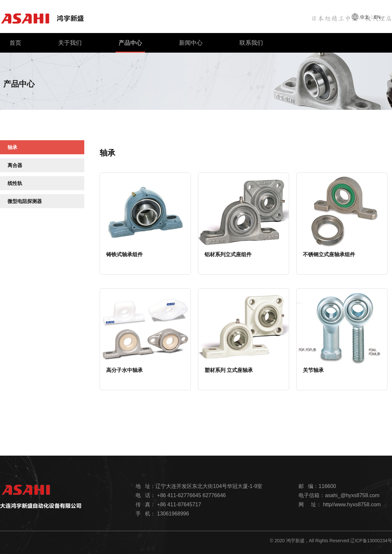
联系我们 (251, 43)
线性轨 (15, 183)
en (377, 17)
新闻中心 (191, 43)
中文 (365, 17)
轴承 (12, 147)
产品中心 (130, 46)
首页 (15, 43)
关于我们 (70, 43)
